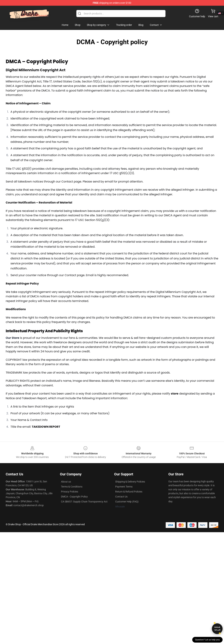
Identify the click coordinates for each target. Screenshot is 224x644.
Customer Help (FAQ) (127, 502)
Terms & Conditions (72, 487)
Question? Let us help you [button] (207, 640)
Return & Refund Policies (129, 492)
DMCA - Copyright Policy (74, 497)
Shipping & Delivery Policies (130, 482)
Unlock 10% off (217, 629)
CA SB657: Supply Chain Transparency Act (84, 502)
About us (66, 482)
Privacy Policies (70, 492)
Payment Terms (124, 487)
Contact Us (121, 497)
